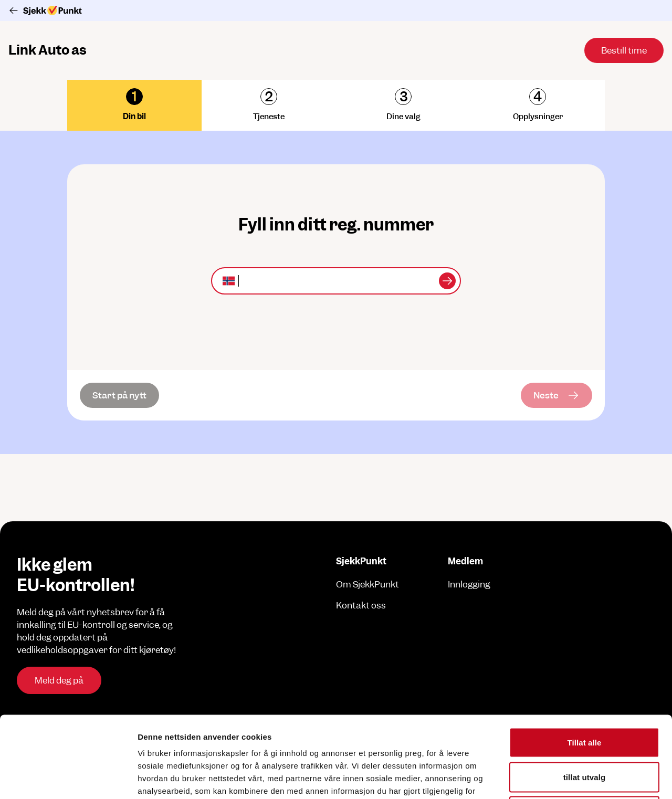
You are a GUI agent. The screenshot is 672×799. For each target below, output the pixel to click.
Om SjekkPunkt (367, 584)
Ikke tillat (584, 730)
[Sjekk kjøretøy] (447, 281)
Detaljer (559, 778)
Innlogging (469, 584)
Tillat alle (584, 661)
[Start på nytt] (119, 395)
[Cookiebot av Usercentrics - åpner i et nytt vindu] (68, 779)
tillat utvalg (584, 696)
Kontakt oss (361, 605)
